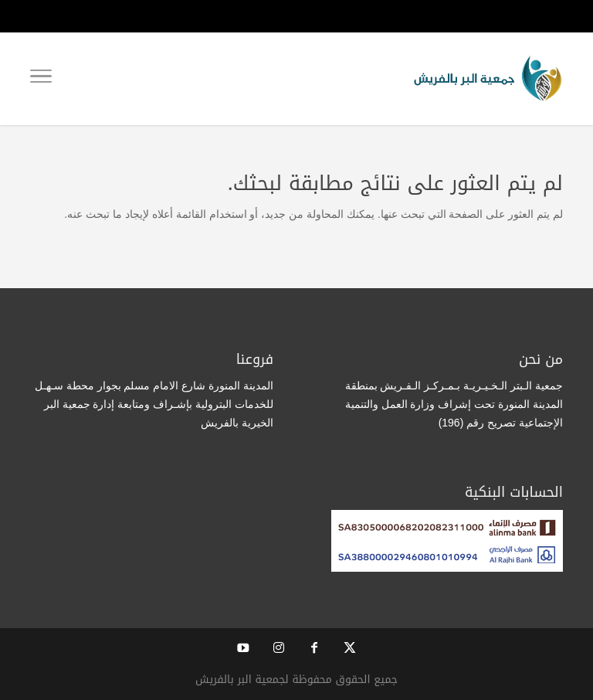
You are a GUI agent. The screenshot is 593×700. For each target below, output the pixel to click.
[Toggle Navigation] (41, 79)
